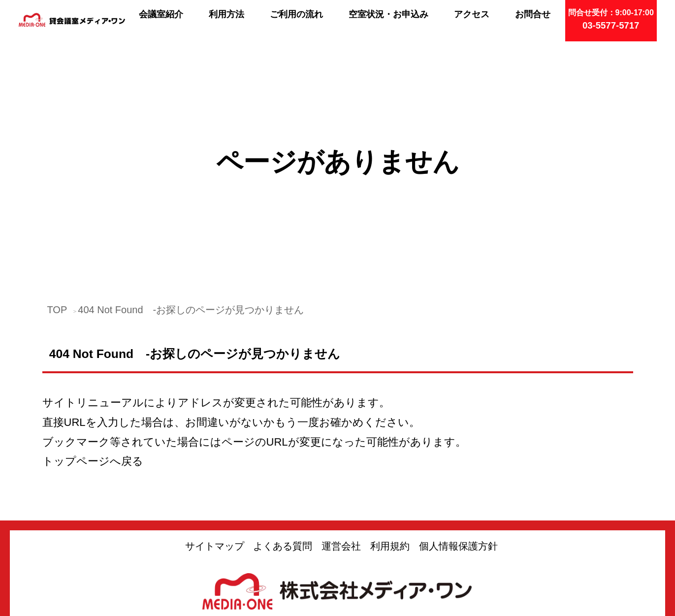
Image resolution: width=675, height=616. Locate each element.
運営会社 (341, 453)
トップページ (76, 369)
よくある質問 (283, 453)
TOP (57, 217)
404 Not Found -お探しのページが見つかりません (191, 217)
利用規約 (390, 453)
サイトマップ (215, 453)
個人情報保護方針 (458, 453)
